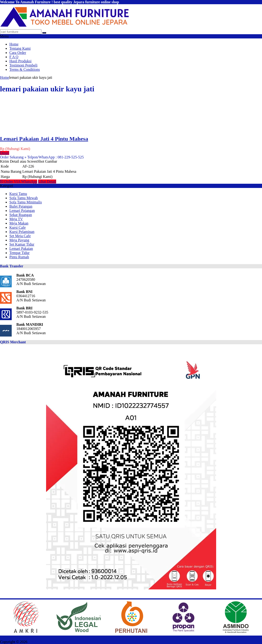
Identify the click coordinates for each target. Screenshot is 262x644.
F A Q (14, 57)
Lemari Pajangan (22, 211)
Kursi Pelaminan (22, 232)
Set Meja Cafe (20, 236)
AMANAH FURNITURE (47, 642)
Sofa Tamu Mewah (24, 198)
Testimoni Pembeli (23, 65)
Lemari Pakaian (21, 249)
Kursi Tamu (18, 194)
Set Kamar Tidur (22, 244)
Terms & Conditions (25, 69)
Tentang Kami (20, 48)
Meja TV (16, 219)
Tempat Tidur (19, 253)
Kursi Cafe (18, 227)
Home (14, 44)
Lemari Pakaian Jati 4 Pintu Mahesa (44, 139)
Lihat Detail (47, 182)
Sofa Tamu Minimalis (26, 202)
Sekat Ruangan (21, 215)
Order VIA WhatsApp (19, 182)
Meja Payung (19, 240)
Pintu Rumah (19, 257)
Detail (5, 153)
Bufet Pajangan (21, 206)
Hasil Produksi (20, 61)
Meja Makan (19, 223)
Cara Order (18, 53)
